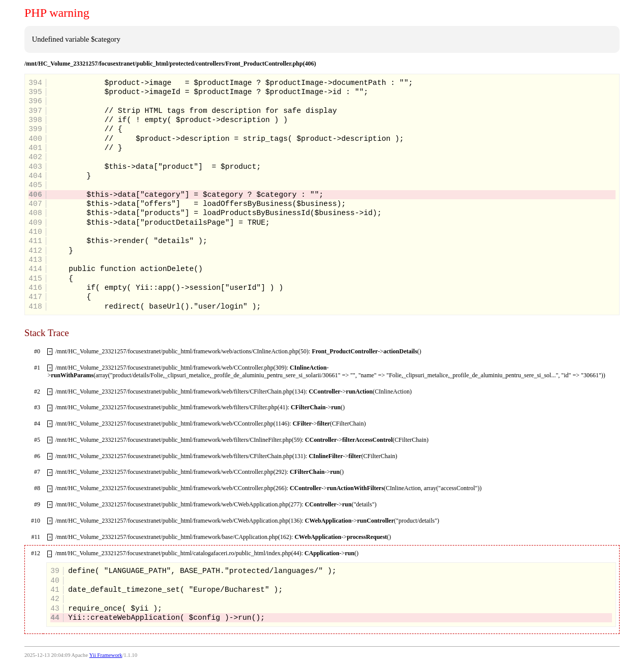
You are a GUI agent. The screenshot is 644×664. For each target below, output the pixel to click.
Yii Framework (106, 655)
